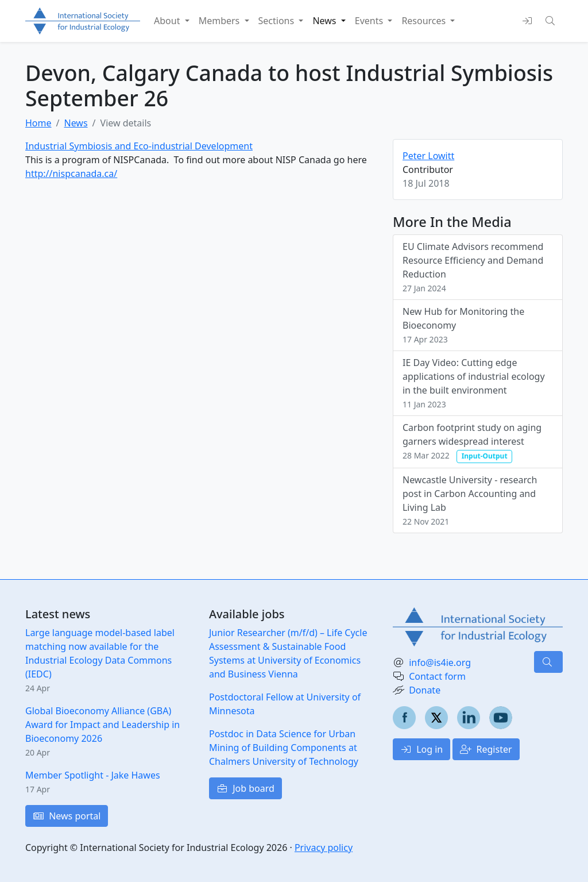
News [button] (325, 21)
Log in (421, 749)
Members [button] (220, 21)
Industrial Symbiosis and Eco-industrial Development (139, 146)
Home (38, 123)
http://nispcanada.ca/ (71, 174)
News (76, 123)
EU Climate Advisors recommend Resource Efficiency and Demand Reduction (473, 267)
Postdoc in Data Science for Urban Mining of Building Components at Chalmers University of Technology (284, 748)
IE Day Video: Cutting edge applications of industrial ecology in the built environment (474, 383)
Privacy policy (324, 848)
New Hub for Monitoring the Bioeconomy (463, 325)
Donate (425, 690)
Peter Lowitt (428, 156)
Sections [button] (278, 21)
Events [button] (370, 21)
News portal (67, 816)
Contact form (437, 676)
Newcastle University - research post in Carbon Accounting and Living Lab (470, 500)
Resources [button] (425, 21)
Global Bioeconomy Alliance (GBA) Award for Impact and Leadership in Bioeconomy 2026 (102, 725)
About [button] (168, 21)
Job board (245, 788)
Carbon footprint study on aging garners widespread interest (472, 442)
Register (486, 749)
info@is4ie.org (440, 663)
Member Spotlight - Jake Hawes (93, 775)
